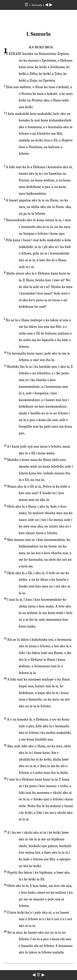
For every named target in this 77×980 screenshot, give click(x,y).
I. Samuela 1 (37, 5)
